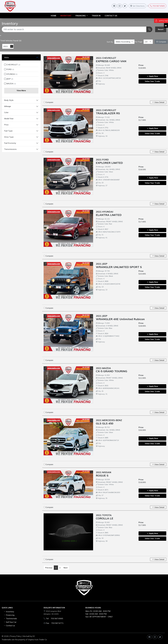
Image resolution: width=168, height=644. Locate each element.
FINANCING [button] (81, 16)
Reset (161, 29)
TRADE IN (96, 16)
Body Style (9, 100)
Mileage (8, 106)
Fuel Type (8, 131)
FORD (9, 69)
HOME (54, 16)
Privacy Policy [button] (16, 636)
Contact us (111, 16)
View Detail (158, 102)
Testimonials (10, 618)
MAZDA (10, 84)
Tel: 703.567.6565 (54, 618)
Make (7, 57)
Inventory (9, 612)
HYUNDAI (11, 74)
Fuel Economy (10, 143)
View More (21, 91)
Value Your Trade (152, 81)
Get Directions (137, 6)
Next (66, 568)
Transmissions (10, 149)
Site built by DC (29, 636)
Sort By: (110, 42)
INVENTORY (66, 16)
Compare (161, 42)
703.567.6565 (157, 6)
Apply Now (152, 76)
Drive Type (9, 137)
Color (6, 112)
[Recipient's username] (74, 29)
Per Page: (139, 42)
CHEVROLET (12, 65)
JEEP (9, 79)
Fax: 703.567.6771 (55, 623)
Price (6, 125)
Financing (9, 615)
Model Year (9, 119)
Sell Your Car (10, 622)
